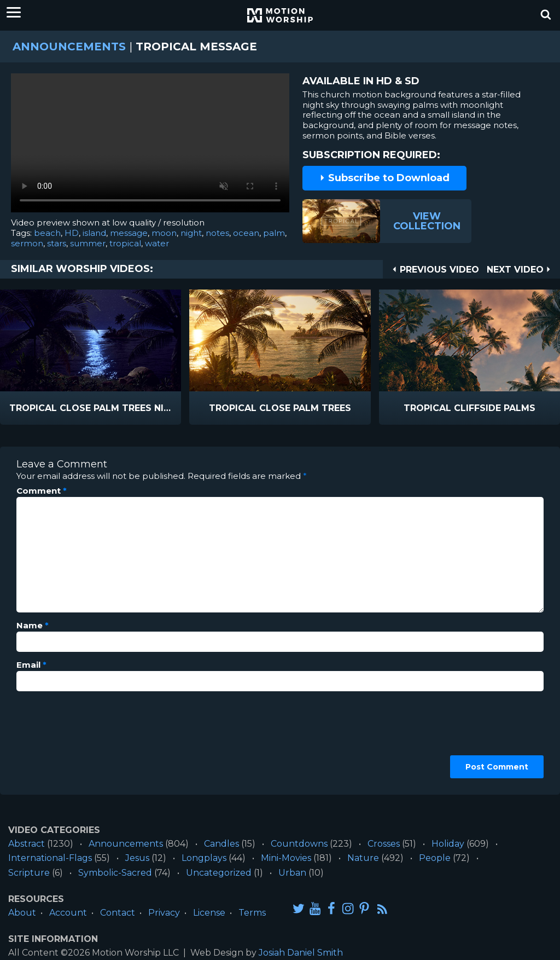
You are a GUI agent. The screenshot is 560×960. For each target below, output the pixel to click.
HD (72, 233)
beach (47, 233)
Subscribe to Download (384, 178)
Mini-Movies (286, 858)
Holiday (448, 844)
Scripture (29, 873)
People (435, 858)
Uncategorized (219, 873)
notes (217, 233)
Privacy (164, 913)
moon (164, 233)
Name (33, 626)
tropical (125, 243)
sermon (27, 243)
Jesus (137, 858)
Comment (42, 491)
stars (57, 243)
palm (274, 233)
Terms (252, 913)
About (22, 913)
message (129, 233)
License (209, 913)
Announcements (69, 47)
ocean (246, 233)
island (94, 233)
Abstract (27, 844)
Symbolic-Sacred (115, 873)
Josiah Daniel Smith (301, 953)
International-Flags (50, 858)
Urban (292, 873)
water (157, 243)
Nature (363, 858)
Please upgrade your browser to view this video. (150, 146)
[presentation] (61, 739)
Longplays (204, 858)
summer (88, 243)
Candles (221, 844)
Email (31, 665)
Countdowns (299, 844)
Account (68, 913)
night (191, 233)
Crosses (384, 844)
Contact (118, 913)
